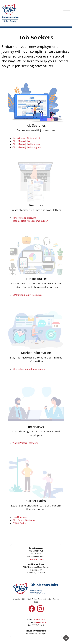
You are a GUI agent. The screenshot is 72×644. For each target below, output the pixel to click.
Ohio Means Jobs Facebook (26, 144)
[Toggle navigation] (67, 13)
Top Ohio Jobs (20, 517)
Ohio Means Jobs (21, 141)
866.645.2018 (40, 622)
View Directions (36, 559)
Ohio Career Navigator (24, 520)
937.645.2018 (39, 619)
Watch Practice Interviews (25, 443)
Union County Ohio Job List (26, 138)
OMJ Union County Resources (27, 295)
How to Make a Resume (24, 218)
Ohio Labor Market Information (29, 369)
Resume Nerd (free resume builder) (30, 221)
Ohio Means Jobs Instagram (27, 147)
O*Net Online (19, 523)
